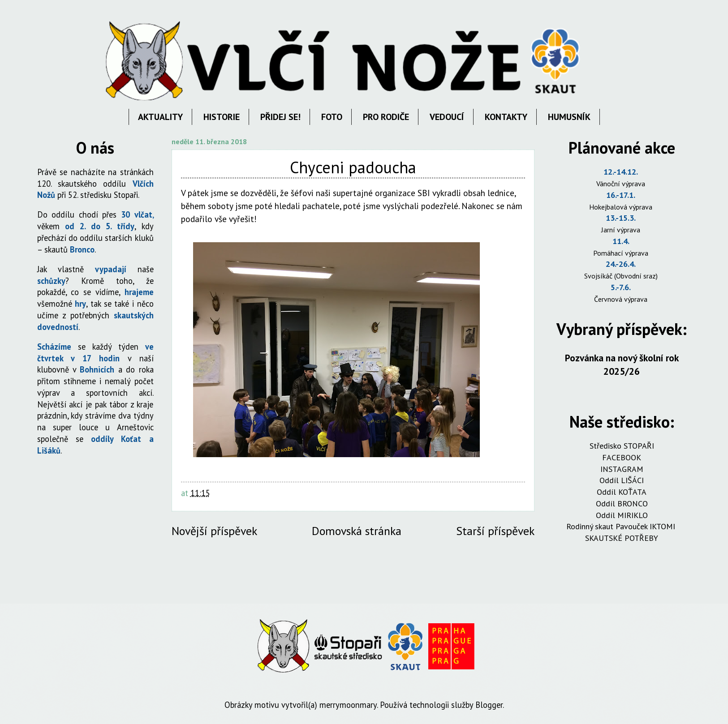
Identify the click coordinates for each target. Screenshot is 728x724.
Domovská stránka (357, 531)
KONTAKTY (506, 117)
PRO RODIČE (386, 117)
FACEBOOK (622, 457)
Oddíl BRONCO (622, 503)
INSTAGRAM (622, 469)
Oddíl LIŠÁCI (622, 480)
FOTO (332, 117)
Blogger (489, 705)
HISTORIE (222, 117)
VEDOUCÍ (447, 117)
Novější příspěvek (214, 531)
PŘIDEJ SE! (280, 117)
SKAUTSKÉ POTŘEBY (622, 538)
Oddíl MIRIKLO (622, 515)
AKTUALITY (160, 117)
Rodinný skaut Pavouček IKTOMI (622, 526)
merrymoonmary (348, 705)
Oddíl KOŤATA (622, 492)
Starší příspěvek (495, 531)
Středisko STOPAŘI (622, 446)
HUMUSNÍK (569, 117)
